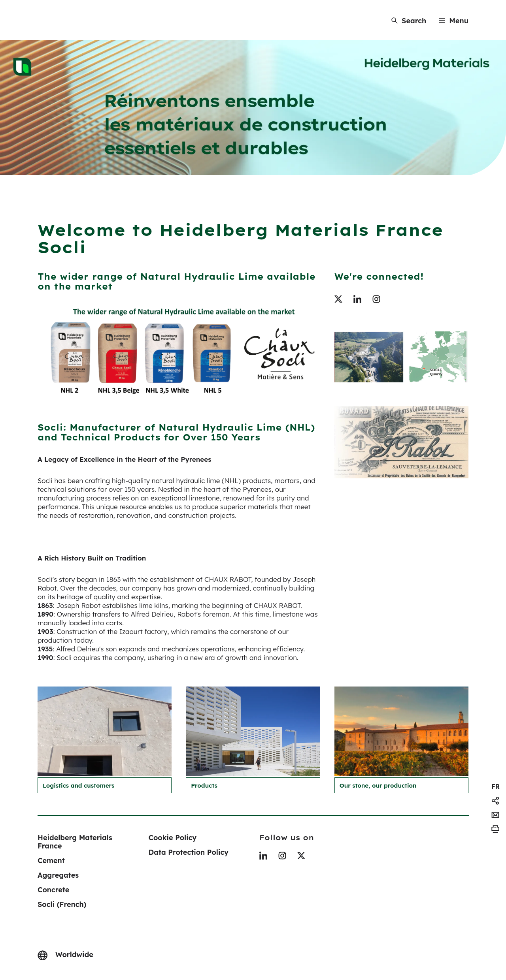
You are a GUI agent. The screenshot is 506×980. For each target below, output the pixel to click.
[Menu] (454, 21)
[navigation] (496, 786)
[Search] (409, 21)
